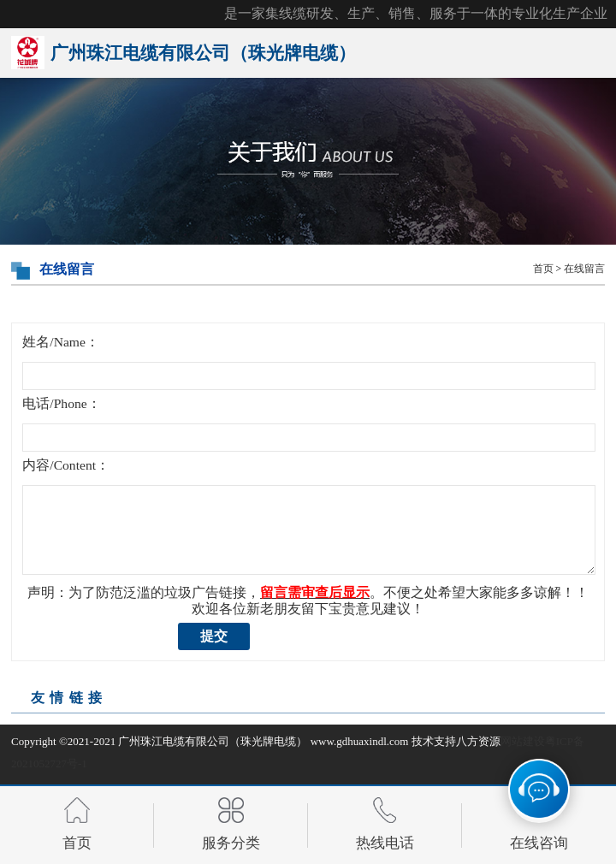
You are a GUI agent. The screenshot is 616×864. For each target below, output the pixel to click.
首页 (543, 269)
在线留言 (584, 269)
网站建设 (523, 741)
